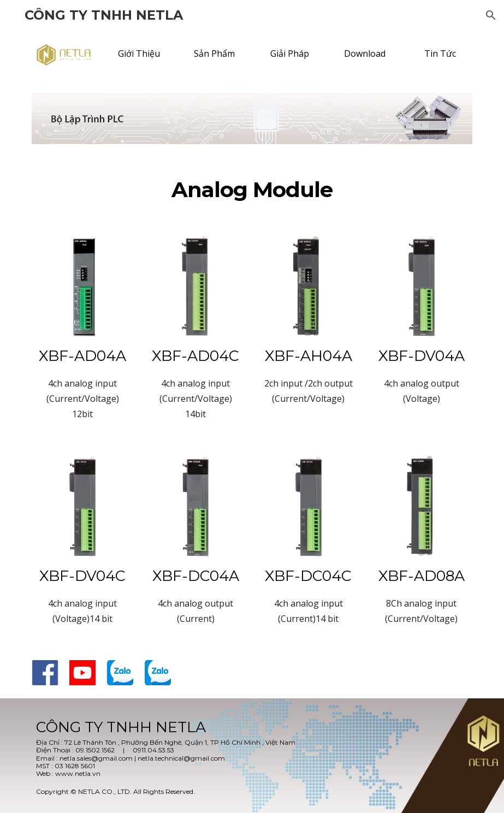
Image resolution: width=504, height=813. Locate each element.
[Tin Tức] (440, 54)
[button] (491, 15)
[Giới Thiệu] (139, 54)
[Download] (365, 54)
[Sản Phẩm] (214, 54)
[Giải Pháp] (290, 54)
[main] (252, 190)
